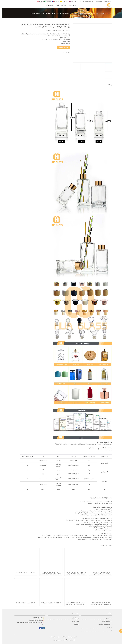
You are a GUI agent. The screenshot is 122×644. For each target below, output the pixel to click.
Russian (71, 1)
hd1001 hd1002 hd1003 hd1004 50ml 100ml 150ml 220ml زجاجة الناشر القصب (99, 573)
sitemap (50, 637)
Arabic (46, 1)
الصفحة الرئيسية (70, 5)
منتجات (62, 5)
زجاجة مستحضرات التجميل (103, 624)
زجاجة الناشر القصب (90, 13)
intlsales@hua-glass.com (100, 1)
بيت (106, 13)
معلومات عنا (49, 5)
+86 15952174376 (85, 1)
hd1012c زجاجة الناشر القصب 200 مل (23, 572)
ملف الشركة (73, 618)
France (54, 1)
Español (63, 1)
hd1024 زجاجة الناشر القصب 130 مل (23, 603)
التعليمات (74, 624)
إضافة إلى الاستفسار (61, 47)
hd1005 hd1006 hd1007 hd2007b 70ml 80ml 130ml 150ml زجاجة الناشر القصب (74, 573)
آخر (109, 630)
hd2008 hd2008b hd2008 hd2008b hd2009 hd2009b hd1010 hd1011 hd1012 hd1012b (48, 573)
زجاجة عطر (107, 618)
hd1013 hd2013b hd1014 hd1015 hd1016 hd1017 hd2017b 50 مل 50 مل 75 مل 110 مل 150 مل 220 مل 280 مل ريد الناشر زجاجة (99, 604)
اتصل (55, 5)
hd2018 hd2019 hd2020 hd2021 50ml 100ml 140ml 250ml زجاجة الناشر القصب (74, 604)
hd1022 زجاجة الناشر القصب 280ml (48, 603)
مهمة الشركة (73, 621)
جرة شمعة (107, 627)
